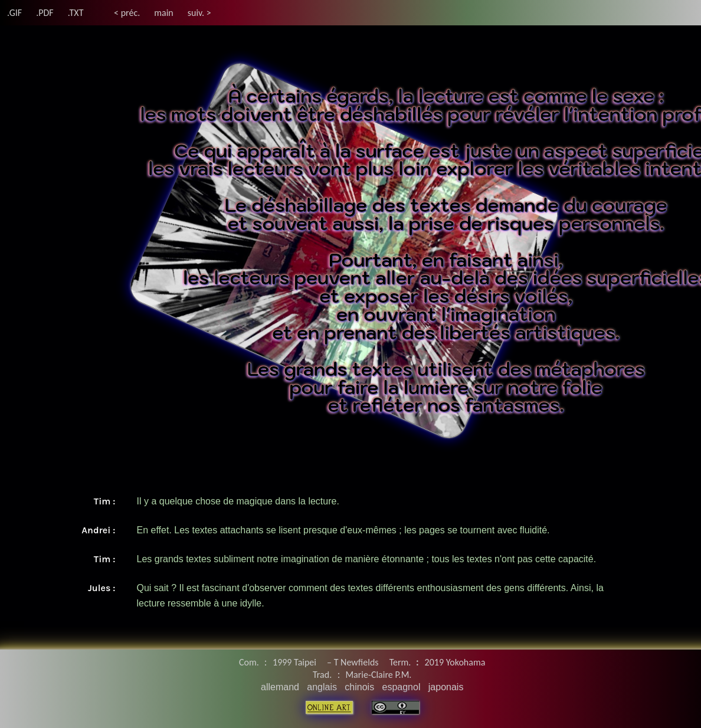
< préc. (127, 13)
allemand (280, 687)
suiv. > (199, 13)
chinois (359, 687)
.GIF (14, 13)
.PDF (45, 13)
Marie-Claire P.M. (378, 675)
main (164, 13)
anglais (322, 687)
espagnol (401, 687)
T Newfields (356, 662)
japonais (446, 687)
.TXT (76, 13)
